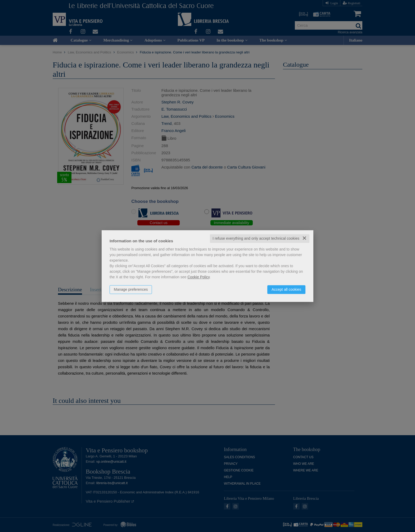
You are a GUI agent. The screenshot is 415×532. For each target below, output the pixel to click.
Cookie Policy (199, 277)
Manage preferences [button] (131, 289)
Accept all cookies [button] (286, 289)
